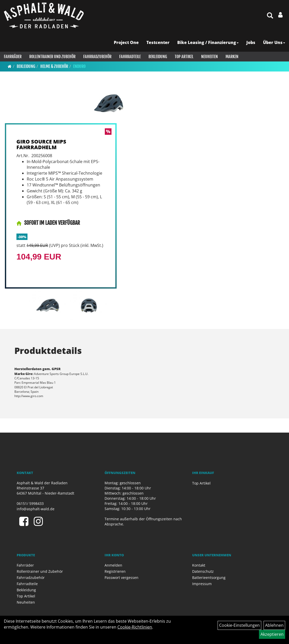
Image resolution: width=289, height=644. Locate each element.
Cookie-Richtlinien (135, 627)
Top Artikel (184, 57)
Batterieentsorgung (209, 578)
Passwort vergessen (122, 578)
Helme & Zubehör (54, 66)
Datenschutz (203, 571)
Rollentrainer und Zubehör (52, 57)
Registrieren (115, 571)
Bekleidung (158, 57)
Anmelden (113, 565)
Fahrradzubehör (97, 57)
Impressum (202, 584)
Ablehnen (274, 625)
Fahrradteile (130, 57)
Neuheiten (209, 57)
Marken (232, 57)
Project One (126, 42)
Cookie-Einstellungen (239, 625)
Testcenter (158, 42)
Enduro (79, 66)
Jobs (251, 42)
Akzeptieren (272, 634)
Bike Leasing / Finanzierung (208, 42)
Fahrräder (13, 57)
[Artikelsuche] (270, 16)
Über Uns (274, 42)
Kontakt (199, 565)
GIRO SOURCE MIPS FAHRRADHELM (41, 144)
